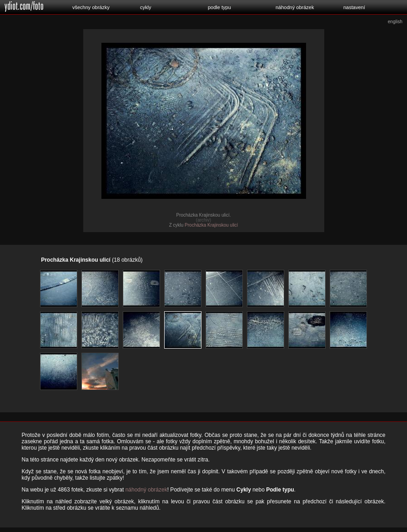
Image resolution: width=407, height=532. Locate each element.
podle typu (219, 7)
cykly (146, 7)
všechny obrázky (91, 7)
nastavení (354, 7)
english (395, 22)
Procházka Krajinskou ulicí (211, 225)
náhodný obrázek (295, 7)
